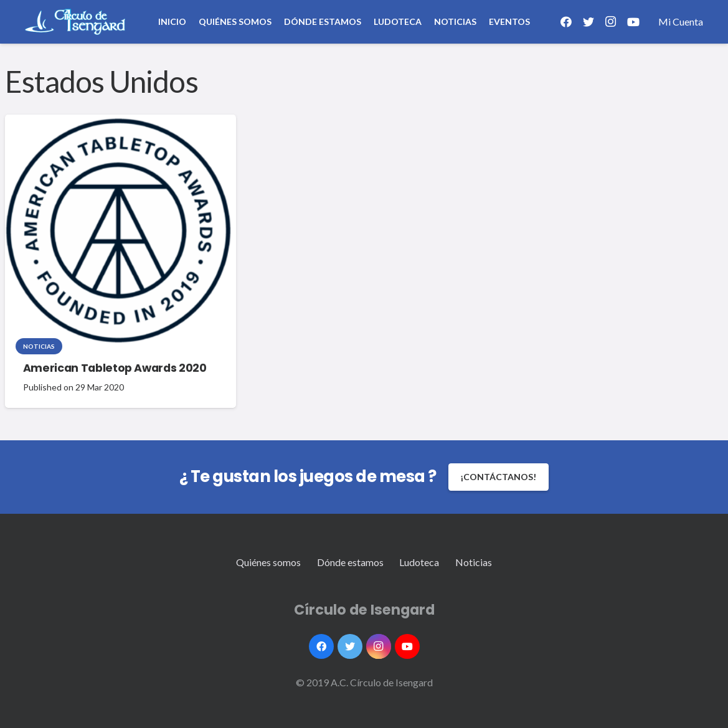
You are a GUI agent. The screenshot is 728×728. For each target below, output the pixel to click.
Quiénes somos (268, 562)
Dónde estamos (350, 562)
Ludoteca (419, 562)
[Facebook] (566, 22)
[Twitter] (589, 22)
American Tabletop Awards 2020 (115, 368)
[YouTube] (633, 22)
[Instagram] (611, 22)
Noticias (39, 346)
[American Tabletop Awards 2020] (118, 230)
